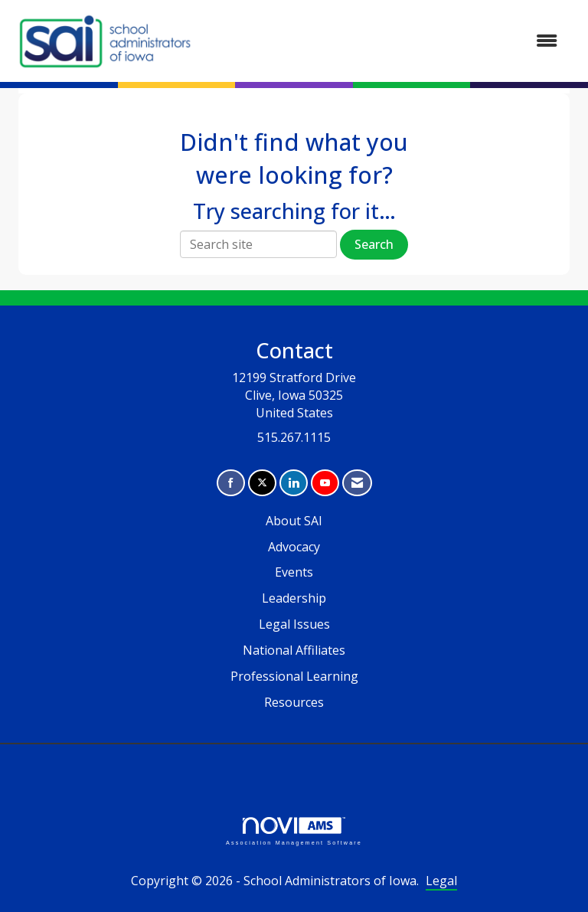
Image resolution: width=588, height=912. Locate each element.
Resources (294, 702)
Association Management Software (294, 831)
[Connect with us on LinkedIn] (294, 483)
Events (294, 572)
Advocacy (294, 547)
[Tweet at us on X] (262, 483)
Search (374, 244)
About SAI (294, 521)
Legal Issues (294, 624)
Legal (441, 881)
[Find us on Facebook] (231, 483)
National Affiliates (294, 650)
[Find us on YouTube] (325, 483)
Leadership (294, 598)
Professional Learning (294, 676)
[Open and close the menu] (385, 41)
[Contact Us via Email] (357, 483)
